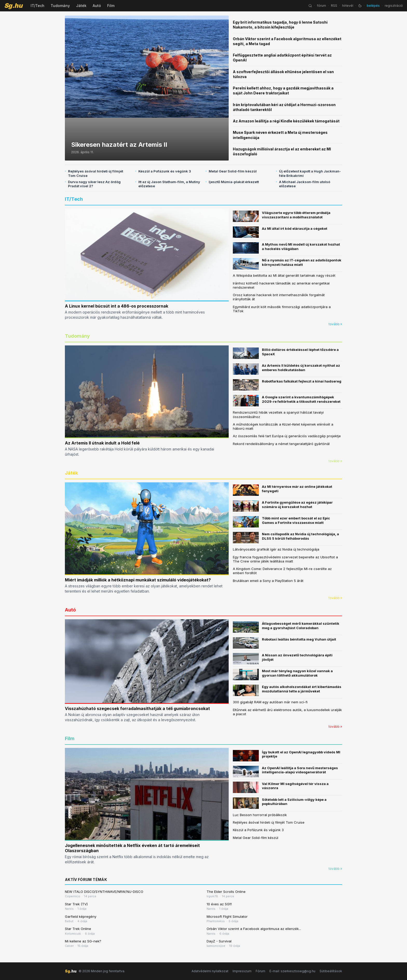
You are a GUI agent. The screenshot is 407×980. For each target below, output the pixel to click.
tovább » (335, 324)
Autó (97, 6)
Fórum (260, 971)
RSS (334, 6)
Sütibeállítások (331, 971)
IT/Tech (38, 6)
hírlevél (348, 6)
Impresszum (242, 971)
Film (111, 6)
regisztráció (394, 6)
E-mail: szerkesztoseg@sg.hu (292, 971)
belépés (373, 6)
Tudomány (60, 6)
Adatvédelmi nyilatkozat (210, 971)
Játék (81, 6)
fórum (321, 6)
